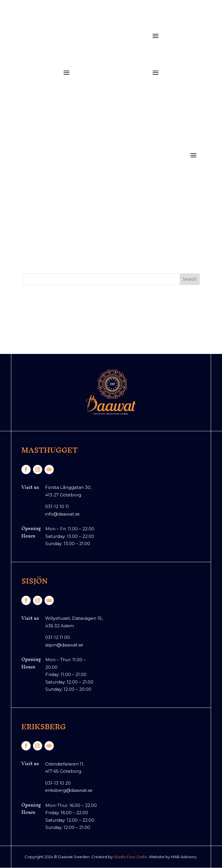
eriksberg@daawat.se (69, 790)
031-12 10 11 (57, 506)
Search (190, 279)
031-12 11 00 (58, 637)
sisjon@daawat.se (64, 645)
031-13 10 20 (58, 783)
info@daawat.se (62, 514)
